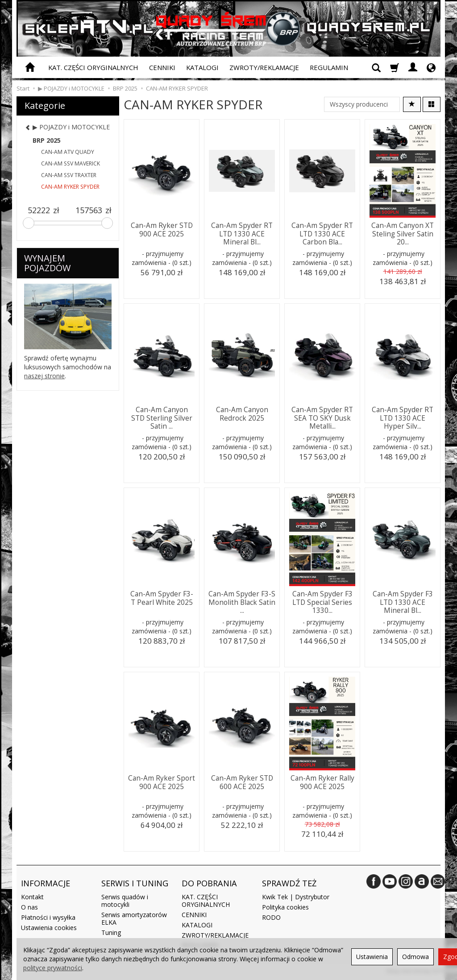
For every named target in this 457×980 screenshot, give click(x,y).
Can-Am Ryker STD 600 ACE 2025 (242, 782)
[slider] (29, 223)
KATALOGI (202, 67)
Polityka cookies (285, 907)
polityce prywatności (53, 968)
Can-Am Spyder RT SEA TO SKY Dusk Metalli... (322, 418)
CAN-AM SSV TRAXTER (69, 175)
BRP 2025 (47, 140)
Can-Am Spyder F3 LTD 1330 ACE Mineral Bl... (403, 602)
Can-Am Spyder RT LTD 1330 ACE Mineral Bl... (242, 234)
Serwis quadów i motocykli (125, 901)
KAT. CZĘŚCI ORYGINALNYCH (93, 67)
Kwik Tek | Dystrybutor (296, 897)
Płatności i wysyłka (48, 917)
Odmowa (415, 957)
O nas (29, 907)
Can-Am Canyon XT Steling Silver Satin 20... (403, 234)
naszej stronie (44, 376)
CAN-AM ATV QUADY (68, 152)
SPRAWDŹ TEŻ (289, 883)
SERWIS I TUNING (135, 883)
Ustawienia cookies (49, 928)
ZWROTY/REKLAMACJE (264, 67)
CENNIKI (162, 67)
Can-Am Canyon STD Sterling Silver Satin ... (162, 418)
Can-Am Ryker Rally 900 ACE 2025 (322, 782)
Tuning (111, 932)
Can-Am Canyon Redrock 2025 (242, 414)
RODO (271, 917)
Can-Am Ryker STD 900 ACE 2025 (162, 229)
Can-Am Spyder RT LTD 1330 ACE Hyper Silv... (403, 418)
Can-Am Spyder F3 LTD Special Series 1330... (322, 602)
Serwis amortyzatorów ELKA (134, 918)
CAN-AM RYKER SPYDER (70, 187)
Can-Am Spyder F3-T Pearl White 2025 (162, 598)
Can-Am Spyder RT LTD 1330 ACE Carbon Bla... (322, 234)
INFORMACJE (46, 883)
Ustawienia (372, 957)
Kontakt (32, 897)
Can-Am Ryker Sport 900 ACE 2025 (162, 782)
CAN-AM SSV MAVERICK (71, 163)
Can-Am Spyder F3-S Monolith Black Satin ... (242, 602)
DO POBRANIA (209, 883)
